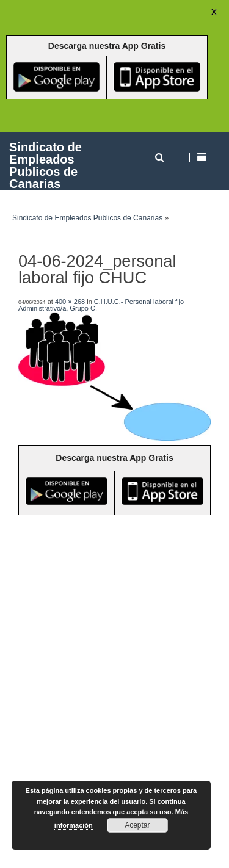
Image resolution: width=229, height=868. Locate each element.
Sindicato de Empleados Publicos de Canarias (45, 165)
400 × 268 (70, 302)
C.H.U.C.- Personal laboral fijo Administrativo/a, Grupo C (101, 305)
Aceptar (137, 825)
